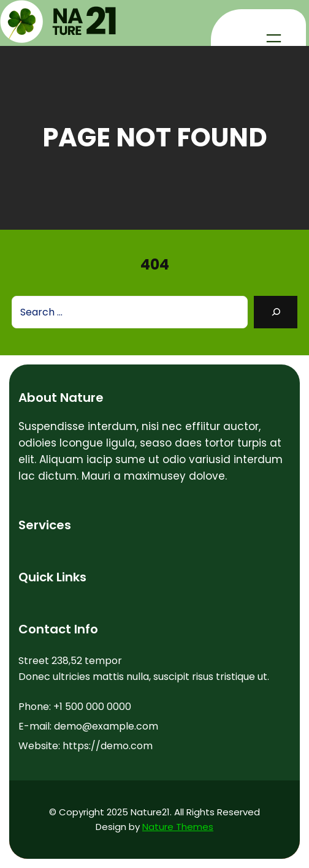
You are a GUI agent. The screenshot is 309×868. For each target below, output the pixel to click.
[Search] (276, 312)
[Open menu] (274, 38)
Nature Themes (178, 827)
